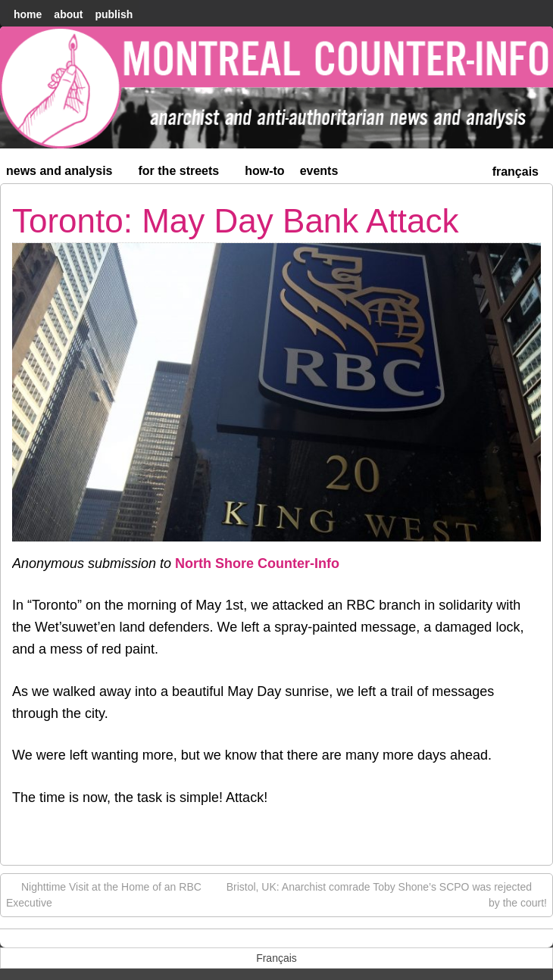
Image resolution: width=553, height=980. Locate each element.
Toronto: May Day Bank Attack (235, 221)
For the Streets (186, 174)
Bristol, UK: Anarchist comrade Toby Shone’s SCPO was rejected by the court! (387, 894)
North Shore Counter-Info (257, 563)
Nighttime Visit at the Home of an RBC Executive (104, 894)
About (68, 14)
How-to (264, 171)
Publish (114, 14)
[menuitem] (516, 170)
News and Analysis (66, 174)
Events (319, 171)
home (28, 14)
